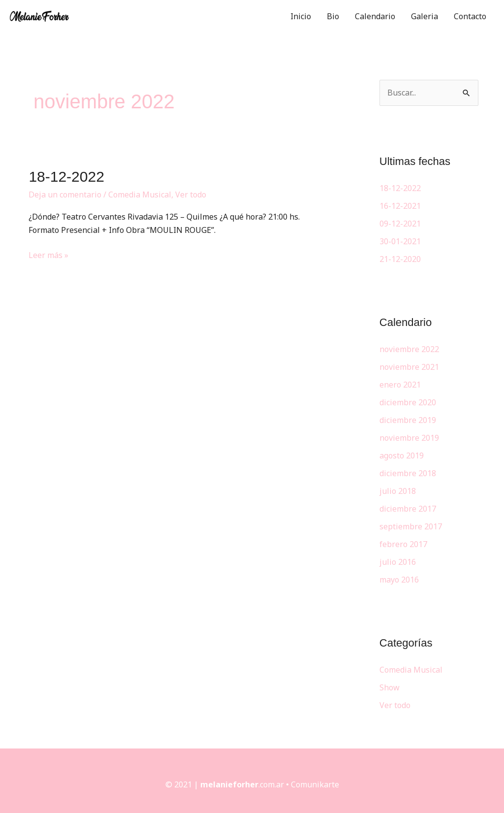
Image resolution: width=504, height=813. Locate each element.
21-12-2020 (400, 259)
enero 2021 (400, 385)
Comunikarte (315, 784)
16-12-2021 (400, 206)
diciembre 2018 (408, 473)
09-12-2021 (400, 224)
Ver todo (191, 195)
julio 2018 (398, 491)
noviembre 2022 (409, 349)
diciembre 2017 (408, 509)
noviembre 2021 (409, 367)
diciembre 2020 (408, 402)
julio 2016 (398, 562)
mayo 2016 (399, 580)
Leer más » (48, 255)
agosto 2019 (402, 455)
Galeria (425, 16)
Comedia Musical (140, 195)
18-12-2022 (66, 177)
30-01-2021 (400, 241)
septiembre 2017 (411, 526)
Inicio (301, 16)
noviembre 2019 (409, 438)
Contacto (470, 16)
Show (390, 687)
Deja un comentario (65, 195)
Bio (333, 16)
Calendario (375, 16)
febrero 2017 (403, 544)
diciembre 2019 (408, 420)
